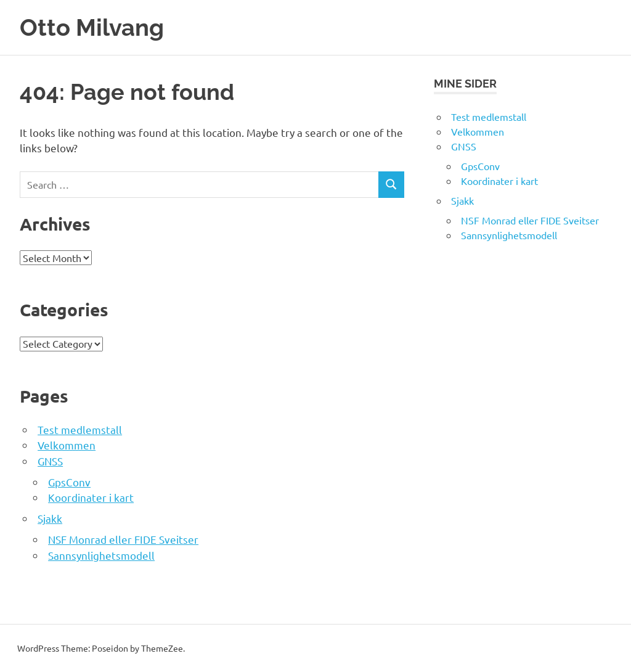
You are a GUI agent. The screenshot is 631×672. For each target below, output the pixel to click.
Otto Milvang (92, 27)
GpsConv (69, 482)
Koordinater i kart (91, 497)
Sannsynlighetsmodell (101, 555)
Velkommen (67, 445)
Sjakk (50, 518)
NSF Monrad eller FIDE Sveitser (123, 539)
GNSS (50, 461)
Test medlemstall (80, 429)
